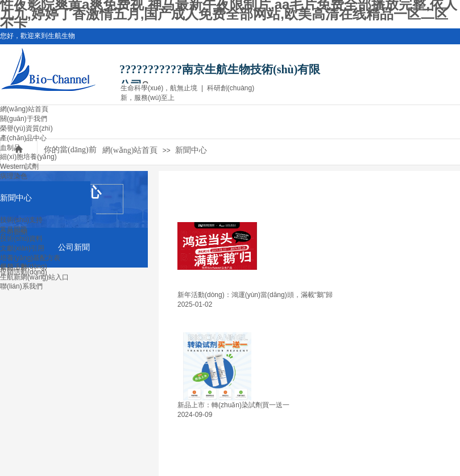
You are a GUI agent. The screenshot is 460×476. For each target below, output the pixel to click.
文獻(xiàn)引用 (22, 248)
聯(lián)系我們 (21, 286)
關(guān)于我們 (24, 119)
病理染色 (14, 176)
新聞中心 (16, 198)
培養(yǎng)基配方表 (30, 258)
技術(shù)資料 (21, 239)
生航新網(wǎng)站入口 (34, 277)
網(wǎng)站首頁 (24, 109)
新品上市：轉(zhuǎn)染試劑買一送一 (233, 405)
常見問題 (14, 229)
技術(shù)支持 (21, 220)
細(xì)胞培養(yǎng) (28, 157)
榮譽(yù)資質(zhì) (26, 128)
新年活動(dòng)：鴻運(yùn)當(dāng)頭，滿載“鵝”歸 (255, 295)
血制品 (10, 148)
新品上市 (14, 268)
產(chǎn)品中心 (23, 138)
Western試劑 (19, 166)
